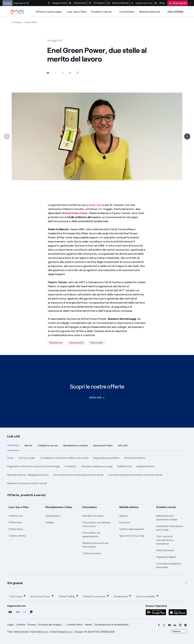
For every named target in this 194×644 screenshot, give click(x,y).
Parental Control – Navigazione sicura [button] (28, 475)
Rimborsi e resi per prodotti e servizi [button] (27, 483)
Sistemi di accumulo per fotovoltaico (96, 545)
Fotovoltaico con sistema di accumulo (96, 524)
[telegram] (186, 625)
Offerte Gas (15, 522)
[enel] (17, 11)
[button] (48, 73)
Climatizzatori (53, 516)
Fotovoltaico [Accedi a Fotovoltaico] (127, 12)
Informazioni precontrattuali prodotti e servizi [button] (78, 475)
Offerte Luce (16, 516)
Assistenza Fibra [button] (145, 466)
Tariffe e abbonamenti (132, 529)
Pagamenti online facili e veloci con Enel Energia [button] (33, 466)
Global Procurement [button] (96, 596)
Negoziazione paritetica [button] (106, 458)
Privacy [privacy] (32, 625)
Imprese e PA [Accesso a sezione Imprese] (21, 3)
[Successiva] (187, 136)
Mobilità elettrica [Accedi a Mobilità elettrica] (151, 12)
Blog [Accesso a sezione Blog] (160, 3)
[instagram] (180, 625)
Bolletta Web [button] (125, 466)
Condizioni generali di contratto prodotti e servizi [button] (135, 475)
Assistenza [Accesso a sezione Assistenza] (77, 3)
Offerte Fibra (16, 529)
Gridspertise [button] (122, 596)
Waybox (124, 516)
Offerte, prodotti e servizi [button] (27, 495)
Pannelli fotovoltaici (93, 516)
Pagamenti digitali (166, 557)
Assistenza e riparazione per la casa (170, 528)
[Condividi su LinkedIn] (70, 73)
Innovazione (76, 343)
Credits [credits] (21, 625)
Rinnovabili (97, 343)
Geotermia (56, 343)
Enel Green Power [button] (42, 596)
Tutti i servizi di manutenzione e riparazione (165, 540)
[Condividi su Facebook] (55, 73)
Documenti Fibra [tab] (103, 445)
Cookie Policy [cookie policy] (75, 625)
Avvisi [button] (10, 458)
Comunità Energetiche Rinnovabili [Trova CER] (169, 565)
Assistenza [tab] (13, 445)
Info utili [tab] (123, 445)
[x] (164, 625)
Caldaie (50, 522)
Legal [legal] (10, 625)
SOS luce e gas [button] (27, 458)
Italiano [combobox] (176, 631)
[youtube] (169, 625)
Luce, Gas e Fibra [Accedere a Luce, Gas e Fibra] (77, 12)
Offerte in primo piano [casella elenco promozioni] (49, 12)
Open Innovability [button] (147, 596)
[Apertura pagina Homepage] (17, 22)
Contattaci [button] (70, 466)
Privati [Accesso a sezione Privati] (7, 3)
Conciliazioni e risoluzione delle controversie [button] (64, 458)
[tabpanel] (97, 471)
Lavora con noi (141, 3)
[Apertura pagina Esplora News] (31, 22)
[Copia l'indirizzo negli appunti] (78, 73)
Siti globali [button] (15, 583)
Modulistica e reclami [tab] (76, 445)
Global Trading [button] (68, 596)
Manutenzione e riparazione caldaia (167, 518)
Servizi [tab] (28, 445)
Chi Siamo (97, 3)
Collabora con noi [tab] (48, 445)
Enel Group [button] (18, 596)
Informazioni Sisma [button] (134, 458)
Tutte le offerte (17, 536)
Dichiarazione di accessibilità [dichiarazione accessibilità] (112, 625)
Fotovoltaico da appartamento (91, 535)
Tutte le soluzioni (92, 553)
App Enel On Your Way (132, 536)
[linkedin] (175, 625)
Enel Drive (125, 522)
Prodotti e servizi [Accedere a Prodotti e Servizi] (103, 12)
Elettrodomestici (165, 550)
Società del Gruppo (50, 625)
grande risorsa (95, 205)
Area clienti (178, 3)
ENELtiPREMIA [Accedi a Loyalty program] (176, 12)
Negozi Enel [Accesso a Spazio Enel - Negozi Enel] (57, 3)
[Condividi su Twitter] (63, 73)
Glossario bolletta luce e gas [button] (97, 466)
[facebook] (159, 625)
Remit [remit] (89, 625)
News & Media (118, 3)
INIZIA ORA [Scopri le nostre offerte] (97, 398)
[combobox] (179, 631)
